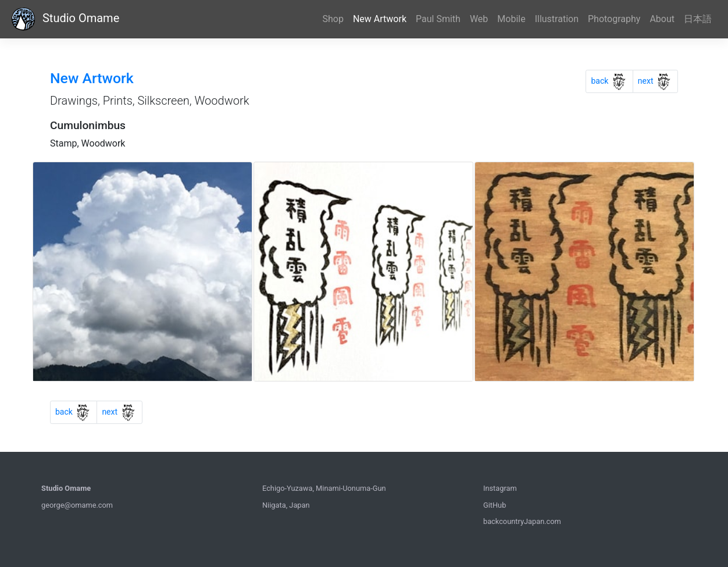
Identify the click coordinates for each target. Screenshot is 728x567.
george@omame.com (77, 505)
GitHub (495, 505)
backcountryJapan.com (522, 521)
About (662, 19)
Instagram (500, 488)
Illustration (557, 19)
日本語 (698, 19)
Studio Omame (64, 19)
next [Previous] (658, 79)
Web (479, 19)
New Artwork (380, 19)
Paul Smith (438, 19)
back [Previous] (612, 79)
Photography (614, 19)
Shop (333, 19)
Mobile (511, 19)
